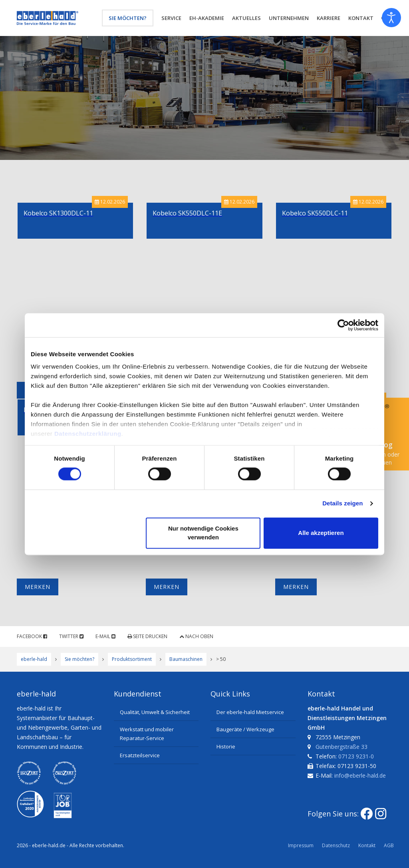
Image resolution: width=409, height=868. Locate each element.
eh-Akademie (207, 18)
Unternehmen (289, 18)
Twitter (71, 636)
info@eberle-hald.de (360, 775)
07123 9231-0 (356, 756)
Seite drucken (147, 636)
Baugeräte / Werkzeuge (245, 729)
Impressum (301, 845)
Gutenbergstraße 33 (341, 747)
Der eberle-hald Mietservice (250, 712)
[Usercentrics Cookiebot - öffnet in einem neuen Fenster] (343, 325)
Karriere (329, 18)
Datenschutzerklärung (88, 434)
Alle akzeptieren (321, 533)
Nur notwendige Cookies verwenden (203, 533)
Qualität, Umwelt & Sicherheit (155, 712)
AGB (389, 845)
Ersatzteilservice (140, 755)
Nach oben (196, 636)
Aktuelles (246, 18)
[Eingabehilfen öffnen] (391, 18)
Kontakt (367, 845)
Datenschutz (336, 845)
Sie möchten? (128, 18)
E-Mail (105, 636)
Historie (226, 746)
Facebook (32, 636)
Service (171, 18)
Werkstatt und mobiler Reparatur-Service (147, 734)
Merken (38, 587)
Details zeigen (342, 504)
